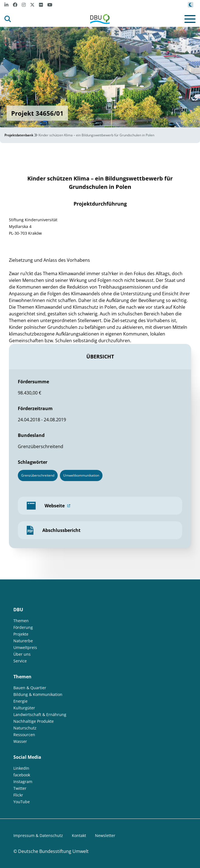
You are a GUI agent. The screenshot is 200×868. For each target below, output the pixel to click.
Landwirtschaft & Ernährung (40, 714)
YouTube (22, 802)
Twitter (20, 788)
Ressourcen (24, 735)
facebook (22, 775)
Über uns (22, 654)
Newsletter (105, 835)
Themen (21, 621)
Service (20, 661)
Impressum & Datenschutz (38, 835)
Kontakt (79, 835)
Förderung (23, 627)
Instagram (23, 782)
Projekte (21, 634)
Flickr (18, 795)
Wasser (20, 741)
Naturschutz (25, 728)
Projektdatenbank (19, 135)
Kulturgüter (24, 708)
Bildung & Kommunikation (38, 694)
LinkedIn (21, 768)
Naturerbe (23, 641)
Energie (20, 701)
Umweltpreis (25, 647)
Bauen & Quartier (30, 688)
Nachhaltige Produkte (34, 721)
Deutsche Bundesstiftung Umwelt (53, 851)
